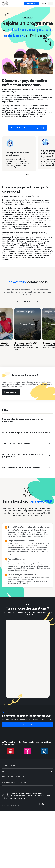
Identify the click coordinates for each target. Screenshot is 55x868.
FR (42, 4)
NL (45, 4)
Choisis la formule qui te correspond (28, 128)
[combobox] (27, 302)
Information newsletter (44, 796)
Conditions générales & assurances (32, 793)
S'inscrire (28, 725)
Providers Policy (32, 796)
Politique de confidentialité (18, 796)
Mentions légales (15, 793)
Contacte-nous (32, 4)
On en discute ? (11, 392)
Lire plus (12, 554)
